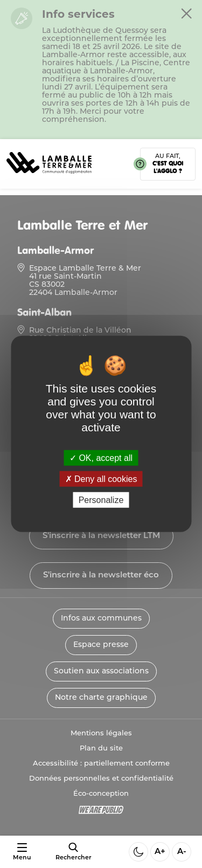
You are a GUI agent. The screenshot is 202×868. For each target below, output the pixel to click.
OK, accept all (101, 458)
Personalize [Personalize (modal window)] (101, 500)
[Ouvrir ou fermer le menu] (22, 852)
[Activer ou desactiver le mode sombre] (138, 852)
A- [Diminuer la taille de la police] (182, 852)
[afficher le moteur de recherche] (74, 852)
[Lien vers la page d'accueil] (49, 177)
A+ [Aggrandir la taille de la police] (160, 852)
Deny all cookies (101, 479)
